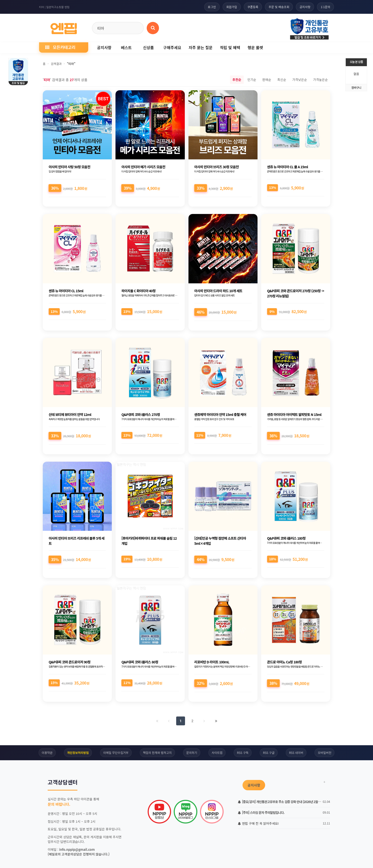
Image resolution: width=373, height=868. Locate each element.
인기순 (252, 80)
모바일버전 (324, 753)
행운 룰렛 (255, 47)
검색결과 (56, 64)
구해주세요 (172, 47)
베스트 (126, 47)
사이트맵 (217, 753)
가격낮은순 (300, 80)
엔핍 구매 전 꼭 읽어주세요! (258, 823)
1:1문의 (325, 7)
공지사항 (305, 7)
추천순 (237, 80)
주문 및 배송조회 (279, 7)
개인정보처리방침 (78, 753)
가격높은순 (320, 80)
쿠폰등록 (253, 7)
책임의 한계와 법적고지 (157, 753)
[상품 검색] (153, 28)
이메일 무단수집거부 (116, 753)
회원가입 (232, 7)
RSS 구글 (269, 753)
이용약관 (47, 753)
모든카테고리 (60, 47)
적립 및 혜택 (230, 47)
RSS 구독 (243, 753)
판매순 (267, 80)
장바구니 (356, 87)
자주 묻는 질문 (201, 47)
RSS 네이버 (296, 753)
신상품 (148, 47)
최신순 (282, 80)
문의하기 (192, 753)
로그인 (212, 7)
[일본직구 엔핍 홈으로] (64, 27)
